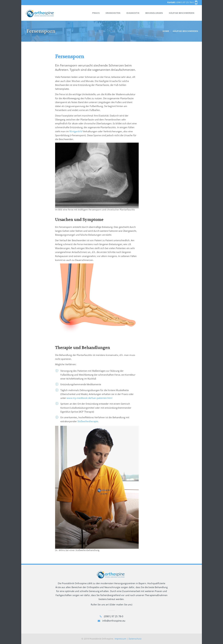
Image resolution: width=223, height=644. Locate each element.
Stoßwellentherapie (88, 421)
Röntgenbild (76, 131)
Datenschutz (135, 639)
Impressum (120, 639)
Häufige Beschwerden (182, 13)
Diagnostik (133, 13)
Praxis (96, 13)
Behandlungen (154, 13)
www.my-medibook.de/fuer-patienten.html (89, 398)
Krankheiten (113, 13)
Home (166, 31)
